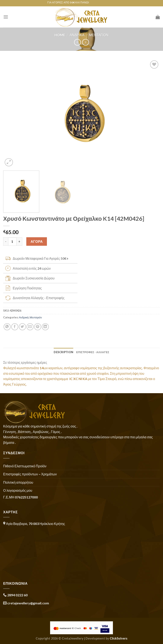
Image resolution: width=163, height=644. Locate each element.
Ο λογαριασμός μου (18, 490)
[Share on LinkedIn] (45, 327)
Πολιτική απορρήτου (18, 482)
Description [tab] (63, 352)
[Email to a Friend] (30, 327)
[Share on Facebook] (15, 327)
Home (60, 35)
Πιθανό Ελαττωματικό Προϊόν (25, 466)
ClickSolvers (119, 638)
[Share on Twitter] (22, 327)
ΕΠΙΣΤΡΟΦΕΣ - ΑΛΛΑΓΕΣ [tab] (93, 352)
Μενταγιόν (99, 35)
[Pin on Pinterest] (38, 327)
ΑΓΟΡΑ (37, 241)
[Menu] (6, 17)
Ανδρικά (77, 35)
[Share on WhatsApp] (7, 327)
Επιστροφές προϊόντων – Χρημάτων (30, 474)
